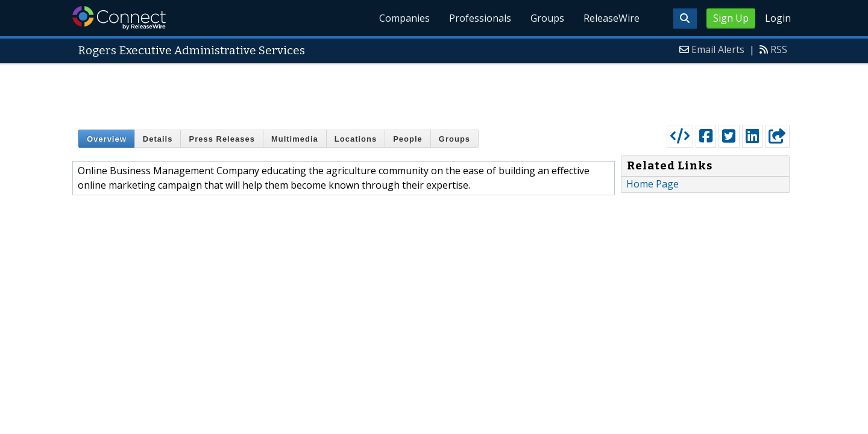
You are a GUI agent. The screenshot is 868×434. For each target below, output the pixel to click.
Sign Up (731, 18)
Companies (404, 18)
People (408, 139)
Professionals (480, 18)
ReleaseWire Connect (119, 18)
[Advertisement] (434, 92)
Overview (107, 139)
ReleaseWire (612, 18)
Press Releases (222, 139)
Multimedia (295, 139)
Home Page (653, 184)
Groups (547, 18)
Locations (356, 139)
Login (778, 18)
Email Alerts (718, 49)
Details (158, 139)
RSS (779, 49)
